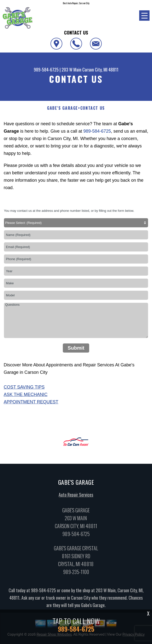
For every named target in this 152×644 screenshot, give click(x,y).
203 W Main (71, 70)
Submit (76, 348)
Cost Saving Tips (24, 387)
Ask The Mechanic (26, 394)
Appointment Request (31, 402)
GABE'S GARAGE (63, 108)
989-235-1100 (76, 573)
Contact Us (93, 108)
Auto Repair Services (76, 497)
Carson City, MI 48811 (100, 70)
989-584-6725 (46, 70)
